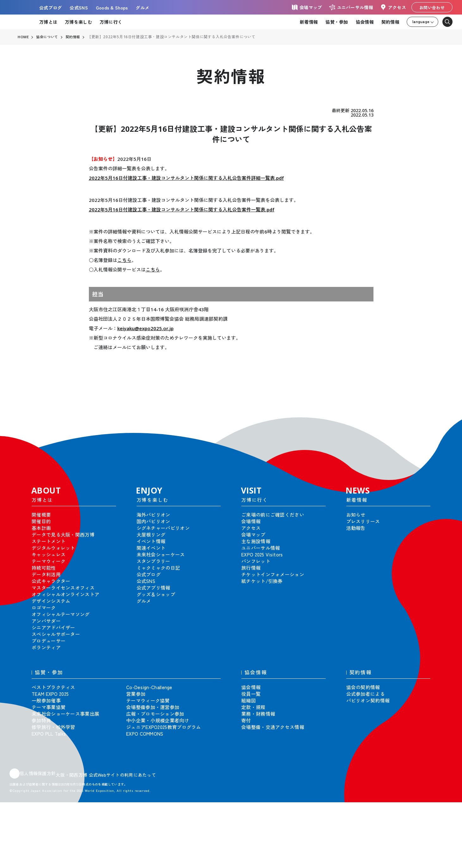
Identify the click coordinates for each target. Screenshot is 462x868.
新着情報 (309, 22)
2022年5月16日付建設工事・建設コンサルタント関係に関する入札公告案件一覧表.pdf (182, 209)
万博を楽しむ (78, 22)
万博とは (48, 22)
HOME (23, 37)
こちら (124, 260)
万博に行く (111, 22)
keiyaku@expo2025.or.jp (145, 328)
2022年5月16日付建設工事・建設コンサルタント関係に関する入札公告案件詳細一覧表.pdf (186, 178)
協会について (48, 37)
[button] (443, 422)
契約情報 (390, 22)
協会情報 (365, 22)
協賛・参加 (337, 22)
